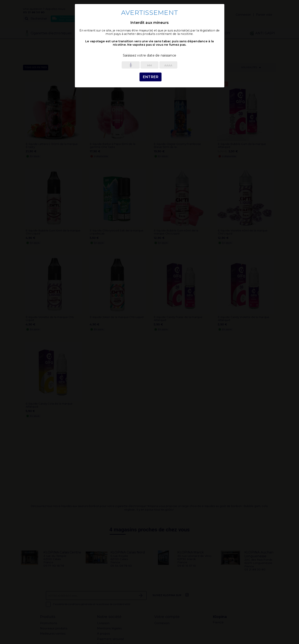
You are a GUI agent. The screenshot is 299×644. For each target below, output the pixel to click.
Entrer (151, 77)
